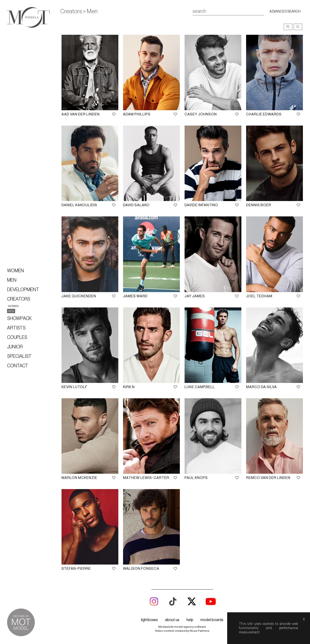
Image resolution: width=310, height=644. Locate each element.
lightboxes (149, 620)
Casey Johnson (201, 114)
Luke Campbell (200, 387)
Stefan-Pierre (76, 569)
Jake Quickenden (79, 296)
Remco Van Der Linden (268, 478)
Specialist (19, 356)
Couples (17, 337)
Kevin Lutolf (74, 387)
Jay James (195, 296)
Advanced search (285, 12)
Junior (15, 347)
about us (172, 620)
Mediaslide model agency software (182, 627)
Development (23, 290)
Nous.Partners (200, 631)
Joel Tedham (259, 296)
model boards (212, 620)
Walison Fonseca (141, 569)
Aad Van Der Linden (81, 114)
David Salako (136, 205)
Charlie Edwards (264, 114)
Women (15, 271)
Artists (16, 328)
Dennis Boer (259, 205)
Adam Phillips (137, 114)
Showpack (19, 319)
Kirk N (129, 387)
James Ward (135, 296)
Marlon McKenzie (79, 478)
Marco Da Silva (261, 387)
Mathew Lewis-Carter (146, 478)
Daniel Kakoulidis (79, 205)
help (190, 620)
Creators (19, 299)
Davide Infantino (201, 205)
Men (12, 280)
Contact (18, 366)
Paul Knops (196, 478)
